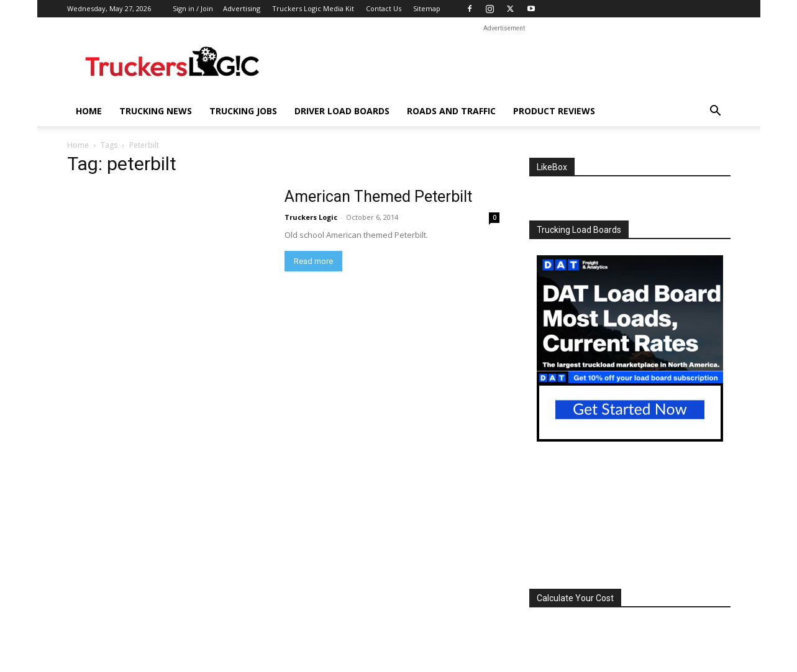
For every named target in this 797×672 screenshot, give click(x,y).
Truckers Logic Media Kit (313, 8)
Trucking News (156, 111)
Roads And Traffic (451, 111)
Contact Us (384, 8)
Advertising (242, 8)
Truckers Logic (311, 217)
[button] (716, 112)
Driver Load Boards (342, 111)
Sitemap (427, 8)
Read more (313, 261)
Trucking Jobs (243, 111)
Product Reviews (554, 111)
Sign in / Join (193, 8)
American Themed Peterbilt (378, 197)
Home (89, 111)
